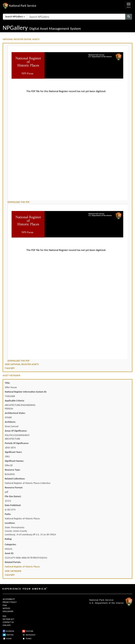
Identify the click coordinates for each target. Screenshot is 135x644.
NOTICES (6, 608)
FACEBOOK (8, 631)
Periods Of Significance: (17, 443)
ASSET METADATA (12, 375)
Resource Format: (14, 488)
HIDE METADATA (13, 571)
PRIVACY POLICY (10, 602)
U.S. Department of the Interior (107, 603)
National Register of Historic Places (22, 567)
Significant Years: (13, 452)
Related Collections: (15, 479)
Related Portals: (13, 562)
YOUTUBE (28, 631)
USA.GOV (7, 625)
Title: (7, 383)
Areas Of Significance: (16, 431)
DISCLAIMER (8, 611)
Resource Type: (13, 470)
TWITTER (8, 635)
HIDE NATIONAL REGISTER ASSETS (22, 364)
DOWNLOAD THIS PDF (19, 202)
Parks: (8, 514)
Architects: (10, 422)
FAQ (4, 616)
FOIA (5, 605)
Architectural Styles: (15, 413)
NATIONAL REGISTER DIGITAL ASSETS (21, 39)
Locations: (10, 523)
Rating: (8, 539)
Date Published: (13, 505)
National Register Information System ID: (26, 392)
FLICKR (7, 639)
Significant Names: (14, 461)
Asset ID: (9, 553)
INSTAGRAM (29, 635)
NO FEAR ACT (8, 619)
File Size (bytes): (13, 496)
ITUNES (27, 639)
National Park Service (101, 600)
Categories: (11, 544)
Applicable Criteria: (15, 401)
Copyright (10, 368)
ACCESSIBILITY (9, 599)
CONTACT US (8, 622)
